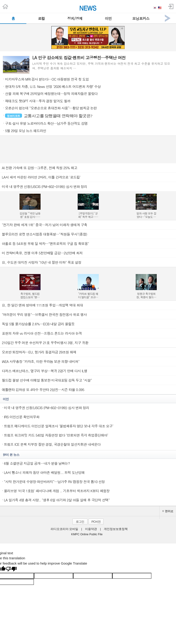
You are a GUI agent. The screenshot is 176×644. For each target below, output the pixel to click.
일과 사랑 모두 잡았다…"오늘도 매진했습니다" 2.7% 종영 (146, 215)
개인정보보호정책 (116, 529)
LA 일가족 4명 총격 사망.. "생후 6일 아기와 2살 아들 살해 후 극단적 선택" (57, 500)
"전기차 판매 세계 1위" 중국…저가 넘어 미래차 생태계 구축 (44, 225)
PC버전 (96, 522)
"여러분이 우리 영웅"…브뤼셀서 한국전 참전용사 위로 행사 (44, 314)
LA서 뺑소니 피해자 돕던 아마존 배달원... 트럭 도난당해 (44, 472)
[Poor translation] (11, 569)
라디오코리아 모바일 (64, 529)
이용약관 (91, 529)
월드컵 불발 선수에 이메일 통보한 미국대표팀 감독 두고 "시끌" (47, 380)
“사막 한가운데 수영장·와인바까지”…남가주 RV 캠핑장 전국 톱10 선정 (54, 482)
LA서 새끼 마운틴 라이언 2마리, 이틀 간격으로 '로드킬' (41, 177)
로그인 (80, 522)
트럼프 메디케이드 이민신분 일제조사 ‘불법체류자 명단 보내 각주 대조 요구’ (59, 426)
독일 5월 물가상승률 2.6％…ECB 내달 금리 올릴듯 (38, 324)
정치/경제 (75, 18)
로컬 (41, 18)
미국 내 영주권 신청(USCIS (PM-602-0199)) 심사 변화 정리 (44, 186)
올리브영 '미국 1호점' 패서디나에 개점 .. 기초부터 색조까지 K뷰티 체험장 (57, 491)
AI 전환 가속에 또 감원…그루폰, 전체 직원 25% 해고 (40, 168)
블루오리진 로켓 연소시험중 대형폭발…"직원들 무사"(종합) (44, 234)
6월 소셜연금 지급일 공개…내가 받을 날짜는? (37, 463)
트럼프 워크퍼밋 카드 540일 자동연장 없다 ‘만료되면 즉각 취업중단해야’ (56, 435)
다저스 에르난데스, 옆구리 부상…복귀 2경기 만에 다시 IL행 (44, 371)
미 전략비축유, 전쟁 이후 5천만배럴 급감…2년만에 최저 (42, 253)
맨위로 (168, 511)
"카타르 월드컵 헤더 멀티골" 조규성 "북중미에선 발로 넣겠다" (88, 295)
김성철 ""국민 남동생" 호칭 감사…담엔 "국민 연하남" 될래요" (30, 215)
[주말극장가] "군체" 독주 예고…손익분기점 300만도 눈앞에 (88, 215)
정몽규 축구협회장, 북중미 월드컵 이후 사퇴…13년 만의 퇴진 (146, 295)
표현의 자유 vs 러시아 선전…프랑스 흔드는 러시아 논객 (42, 333)
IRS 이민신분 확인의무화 (22, 417)
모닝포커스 (141, 18)
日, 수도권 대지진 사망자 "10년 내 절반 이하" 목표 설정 (42, 262)
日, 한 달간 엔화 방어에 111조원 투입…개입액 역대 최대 (42, 305)
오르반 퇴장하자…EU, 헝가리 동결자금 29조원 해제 (39, 352)
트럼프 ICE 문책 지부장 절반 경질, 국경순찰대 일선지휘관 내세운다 (52, 444)
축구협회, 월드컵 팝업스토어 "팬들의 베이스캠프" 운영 (30, 295)
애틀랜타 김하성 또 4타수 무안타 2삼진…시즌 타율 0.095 (43, 390)
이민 (108, 18)
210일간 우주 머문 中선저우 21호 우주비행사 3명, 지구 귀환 (45, 343)
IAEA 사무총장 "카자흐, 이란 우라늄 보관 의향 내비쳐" (41, 361)
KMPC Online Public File (87, 534)
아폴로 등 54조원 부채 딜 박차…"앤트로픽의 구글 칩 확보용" (45, 243)
